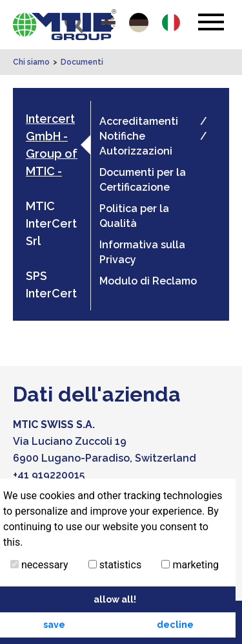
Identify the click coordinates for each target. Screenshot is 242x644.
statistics (115, 565)
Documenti (82, 62)
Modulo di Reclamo (148, 281)
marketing (190, 565)
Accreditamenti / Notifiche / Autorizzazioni (153, 136)
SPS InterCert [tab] (51, 284)
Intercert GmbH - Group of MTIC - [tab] (52, 145)
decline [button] (175, 624)
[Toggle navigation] (211, 22)
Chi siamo (31, 62)
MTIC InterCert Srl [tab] (51, 223)
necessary (39, 565)
